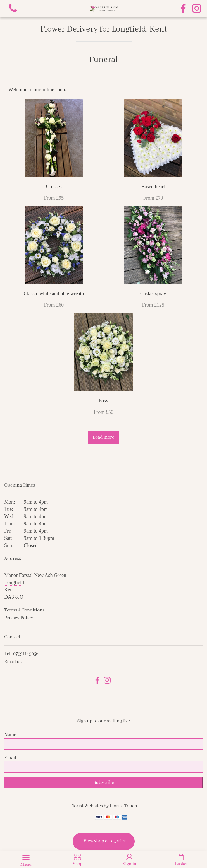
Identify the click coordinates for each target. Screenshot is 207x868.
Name (10, 735)
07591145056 (26, 654)
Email (10, 758)
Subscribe (104, 783)
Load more (104, 437)
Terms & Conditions (24, 610)
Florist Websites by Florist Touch (104, 806)
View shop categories (105, 841)
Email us (13, 662)
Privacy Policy (19, 618)
